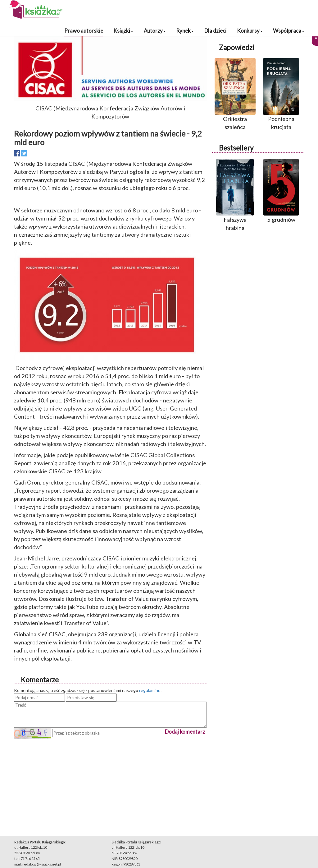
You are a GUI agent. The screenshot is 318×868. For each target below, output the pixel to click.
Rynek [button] (185, 31)
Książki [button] (123, 31)
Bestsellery (236, 148)
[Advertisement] (110, 782)
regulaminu (150, 690)
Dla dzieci (215, 31)
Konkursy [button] (250, 31)
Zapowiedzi (236, 47)
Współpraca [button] (289, 31)
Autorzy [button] (155, 31)
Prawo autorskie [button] (84, 31)
